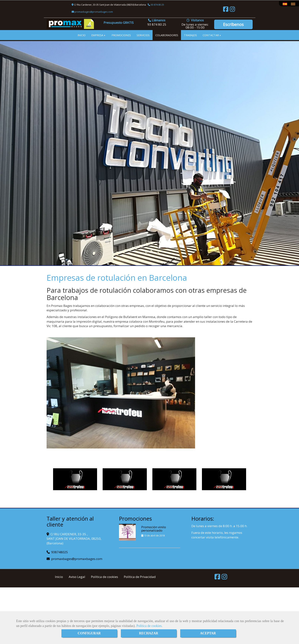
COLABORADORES (167, 35)
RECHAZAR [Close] (149, 633)
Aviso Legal (77, 577)
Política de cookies (149, 626)
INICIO (82, 35)
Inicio (59, 577)
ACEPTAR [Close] (208, 633)
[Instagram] (232, 10)
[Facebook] (226, 10)
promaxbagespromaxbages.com (93, 12)
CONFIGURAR (89, 633)
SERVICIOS (143, 35)
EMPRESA (99, 35)
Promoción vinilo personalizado (154, 529)
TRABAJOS (190, 35)
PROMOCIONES (121, 35)
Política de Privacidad (140, 577)
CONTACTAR (212, 35)
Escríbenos (233, 24)
